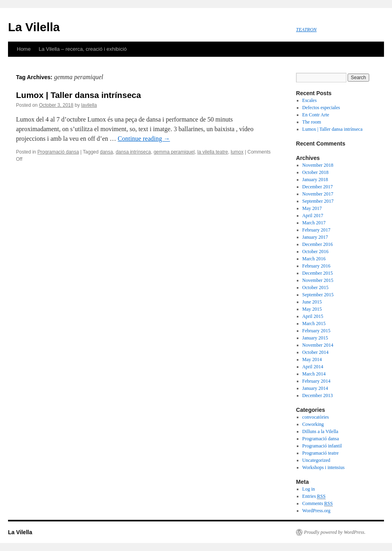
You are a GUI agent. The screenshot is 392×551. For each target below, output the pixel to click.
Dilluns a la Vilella (320, 431)
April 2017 (313, 216)
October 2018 (316, 172)
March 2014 (314, 374)
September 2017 (318, 201)
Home (24, 49)
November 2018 (318, 165)
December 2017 (318, 187)
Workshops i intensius (324, 467)
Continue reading (144, 139)
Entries (314, 496)
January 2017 (315, 237)
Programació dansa (58, 152)
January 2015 (315, 338)
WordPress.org (316, 511)
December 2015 (318, 273)
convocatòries (316, 417)
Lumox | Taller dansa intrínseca (78, 95)
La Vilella (34, 27)
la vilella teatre (213, 152)
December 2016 (318, 244)
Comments (318, 504)
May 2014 (312, 359)
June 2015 (312, 302)
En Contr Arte (316, 115)
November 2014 (318, 345)
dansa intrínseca (133, 152)
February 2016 (316, 266)
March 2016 (314, 259)
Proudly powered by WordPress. (335, 532)
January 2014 (315, 388)
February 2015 (316, 331)
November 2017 (318, 194)
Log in (309, 489)
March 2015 (314, 323)
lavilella (89, 105)
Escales (310, 100)
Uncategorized (316, 460)
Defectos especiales (321, 108)
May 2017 (312, 208)
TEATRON (306, 30)
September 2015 (318, 295)
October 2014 (316, 352)
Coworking (313, 424)
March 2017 (314, 223)
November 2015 (318, 280)
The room (312, 122)
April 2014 (313, 367)
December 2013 (318, 395)
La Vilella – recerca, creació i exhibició (83, 49)
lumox (237, 152)
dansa (107, 152)
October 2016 (316, 252)
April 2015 (313, 316)
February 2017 (316, 230)
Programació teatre (321, 453)
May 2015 (312, 309)
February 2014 (316, 381)
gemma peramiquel (174, 152)
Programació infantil (322, 446)
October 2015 (316, 287)
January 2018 (315, 180)
